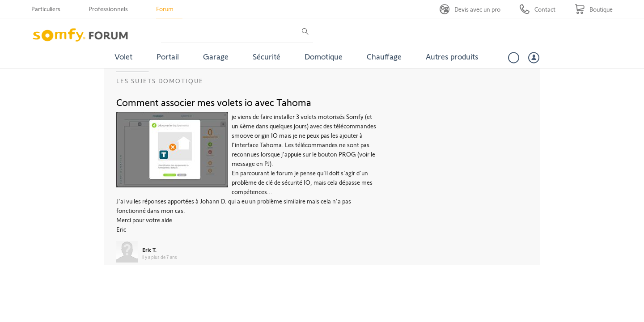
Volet (123, 56)
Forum (165, 9)
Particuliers (46, 9)
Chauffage (384, 56)
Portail (168, 56)
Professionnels (108, 9)
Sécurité (267, 56)
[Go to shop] (594, 9)
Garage (216, 56)
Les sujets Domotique (160, 81)
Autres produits (452, 56)
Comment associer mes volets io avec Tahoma (214, 102)
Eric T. (149, 250)
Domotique (324, 56)
